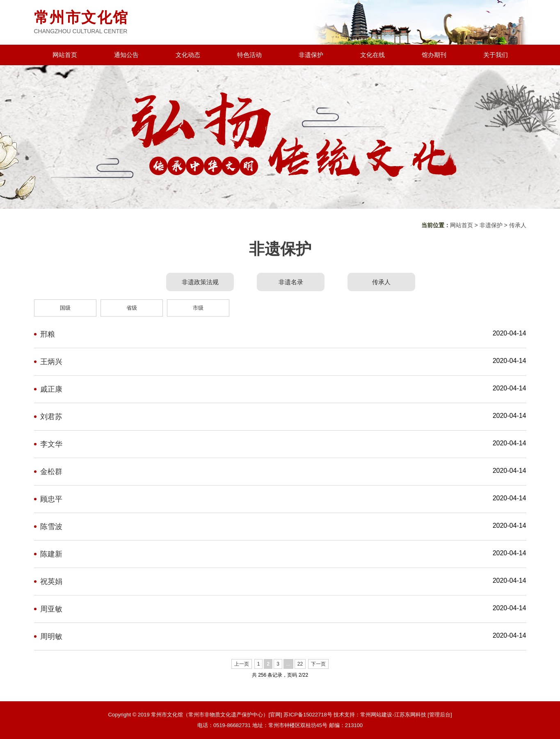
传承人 (518, 225)
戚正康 (51, 389)
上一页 (242, 664)
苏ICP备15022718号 (308, 715)
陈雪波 (51, 527)
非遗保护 (311, 55)
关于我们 (496, 55)
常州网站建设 (376, 715)
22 (300, 664)
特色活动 (249, 55)
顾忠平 (51, 499)
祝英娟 (51, 582)
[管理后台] (440, 715)
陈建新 (51, 554)
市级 (198, 308)
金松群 (51, 472)
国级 (65, 308)
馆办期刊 (434, 55)
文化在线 (373, 55)
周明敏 (51, 636)
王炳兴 (51, 362)
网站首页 (65, 55)
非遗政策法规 (200, 282)
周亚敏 (51, 609)
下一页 (318, 664)
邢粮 (48, 334)
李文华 (51, 444)
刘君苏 (51, 417)
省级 (132, 308)
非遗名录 (291, 282)
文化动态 (188, 55)
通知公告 (126, 55)
